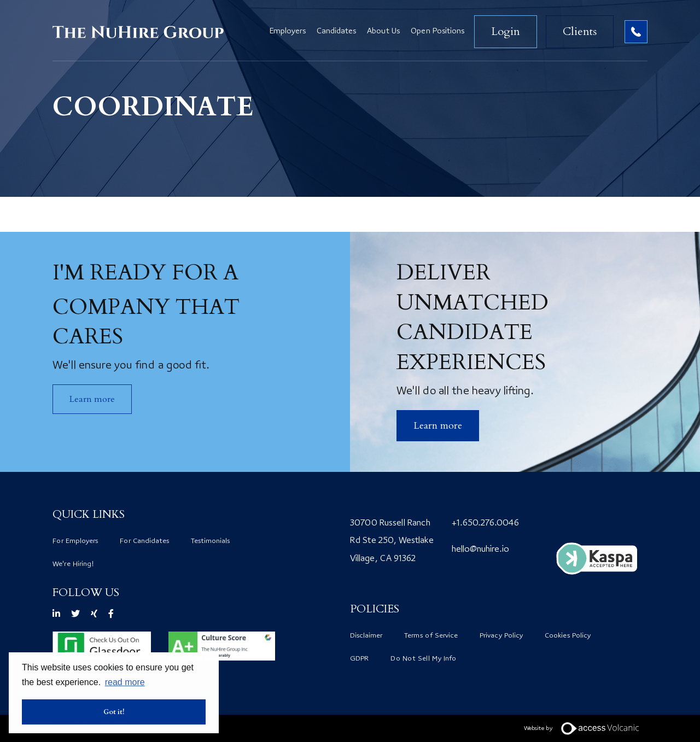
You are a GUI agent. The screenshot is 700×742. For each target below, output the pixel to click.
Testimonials (210, 541)
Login (506, 31)
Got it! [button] (114, 712)
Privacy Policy (501, 636)
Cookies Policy (568, 636)
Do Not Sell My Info (423, 659)
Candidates (336, 32)
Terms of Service (431, 636)
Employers (288, 32)
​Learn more (438, 426)
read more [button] (125, 682)
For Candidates (144, 541)
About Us (383, 32)
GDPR (359, 659)
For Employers (75, 541)
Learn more (92, 399)
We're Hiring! (73, 564)
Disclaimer (366, 636)
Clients (580, 31)
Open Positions (437, 32)
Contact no (636, 32)
